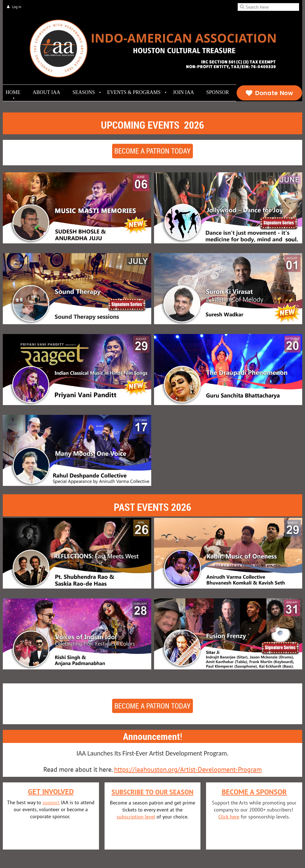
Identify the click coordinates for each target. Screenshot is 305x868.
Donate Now (269, 93)
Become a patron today (152, 151)
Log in (17, 7)
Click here (229, 817)
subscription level (136, 817)
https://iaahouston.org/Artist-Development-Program (188, 769)
